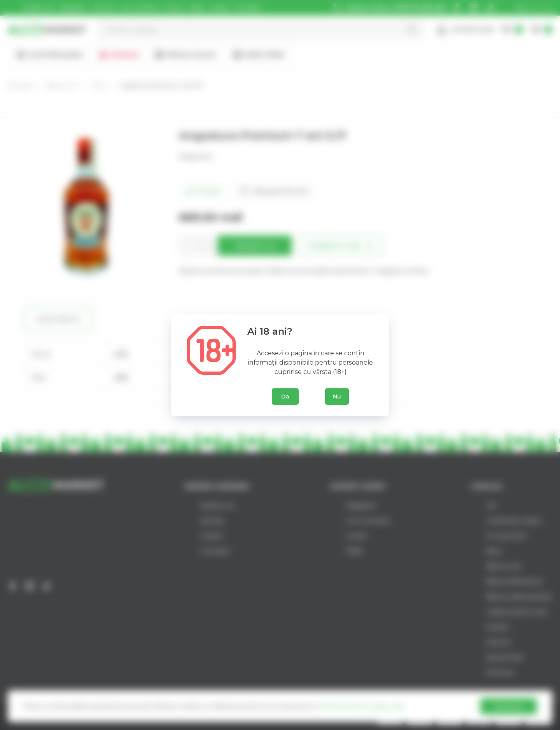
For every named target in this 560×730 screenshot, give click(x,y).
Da (285, 397)
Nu (337, 397)
